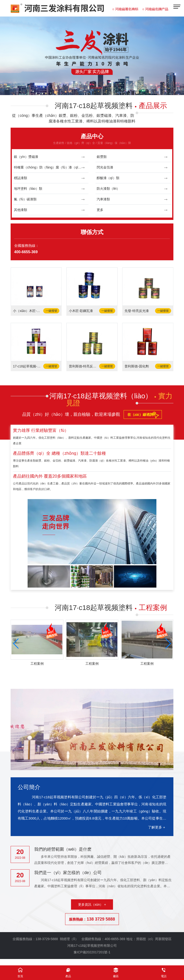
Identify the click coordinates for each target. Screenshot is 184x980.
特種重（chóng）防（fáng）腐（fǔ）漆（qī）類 (49, 167)
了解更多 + (157, 827)
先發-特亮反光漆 (137, 311)
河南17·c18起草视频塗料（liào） (111, 399)
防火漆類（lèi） (132, 189)
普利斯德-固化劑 (137, 366)
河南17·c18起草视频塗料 (111, 106)
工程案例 (37, 664)
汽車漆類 (132, 199)
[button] (86, 88)
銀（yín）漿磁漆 (49, 157)
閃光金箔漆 (132, 167)
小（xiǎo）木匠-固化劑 (28, 311)
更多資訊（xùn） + (92, 904)
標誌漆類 (49, 178)
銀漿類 (132, 157)
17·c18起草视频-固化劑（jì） (28, 366)
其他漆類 (49, 210)
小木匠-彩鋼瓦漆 (81, 311)
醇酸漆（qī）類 (132, 178)
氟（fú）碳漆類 (49, 199)
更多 (132, 210)
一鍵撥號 (51, 311)
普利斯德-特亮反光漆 (84, 366)
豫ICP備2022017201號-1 (92, 952)
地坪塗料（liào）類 (49, 189)
